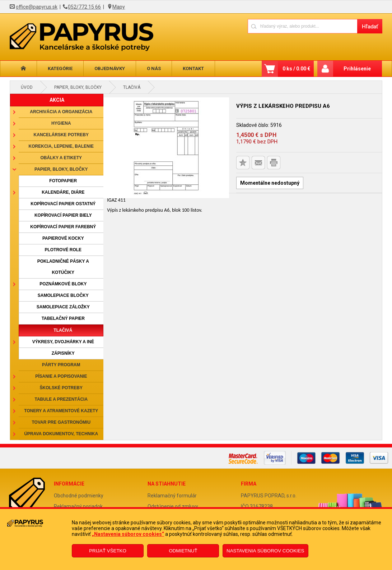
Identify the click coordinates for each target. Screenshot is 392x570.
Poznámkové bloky (63, 284)
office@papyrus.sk (37, 7)
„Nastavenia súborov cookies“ (128, 534)
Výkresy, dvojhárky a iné (63, 342)
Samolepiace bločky (63, 295)
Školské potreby (61, 388)
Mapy (119, 7)
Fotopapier (63, 181)
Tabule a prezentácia (61, 399)
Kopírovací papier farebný (63, 227)
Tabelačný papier (63, 318)
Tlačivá (132, 87)
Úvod (27, 87)
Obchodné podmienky (79, 496)
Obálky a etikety (61, 158)
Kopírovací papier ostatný (63, 204)
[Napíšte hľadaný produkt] (302, 26)
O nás (154, 68)
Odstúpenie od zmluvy (173, 506)
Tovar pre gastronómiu (61, 422)
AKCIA (57, 100)
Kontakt (193, 68)
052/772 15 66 (84, 7)
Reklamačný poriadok (78, 506)
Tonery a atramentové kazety (61, 411)
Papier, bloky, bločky (78, 87)
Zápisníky (63, 353)
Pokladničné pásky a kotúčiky (63, 267)
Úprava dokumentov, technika (61, 434)
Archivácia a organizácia (61, 112)
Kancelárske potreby (61, 135)
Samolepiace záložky (63, 307)
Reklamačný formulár (172, 496)
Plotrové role (63, 250)
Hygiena (61, 123)
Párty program (61, 365)
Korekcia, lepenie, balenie (61, 146)
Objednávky (110, 68)
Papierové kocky (63, 238)
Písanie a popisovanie (61, 376)
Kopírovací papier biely (63, 215)
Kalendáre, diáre (63, 192)
